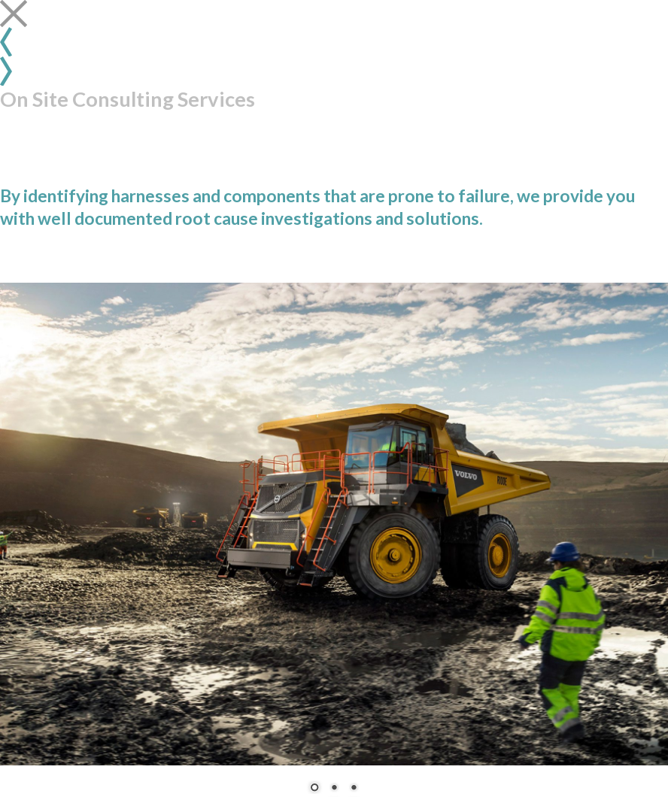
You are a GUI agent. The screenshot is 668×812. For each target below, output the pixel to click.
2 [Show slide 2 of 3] (334, 789)
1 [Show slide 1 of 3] (314, 789)
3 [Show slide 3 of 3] (354, 789)
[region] (334, 547)
